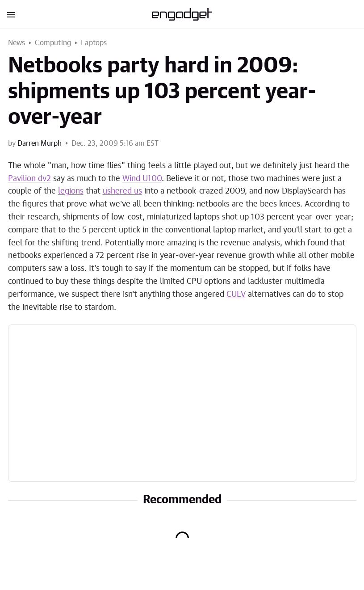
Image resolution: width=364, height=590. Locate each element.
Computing (53, 43)
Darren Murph (40, 143)
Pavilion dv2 (29, 179)
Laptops (94, 43)
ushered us (122, 191)
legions (71, 191)
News (17, 43)
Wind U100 (142, 179)
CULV (236, 295)
